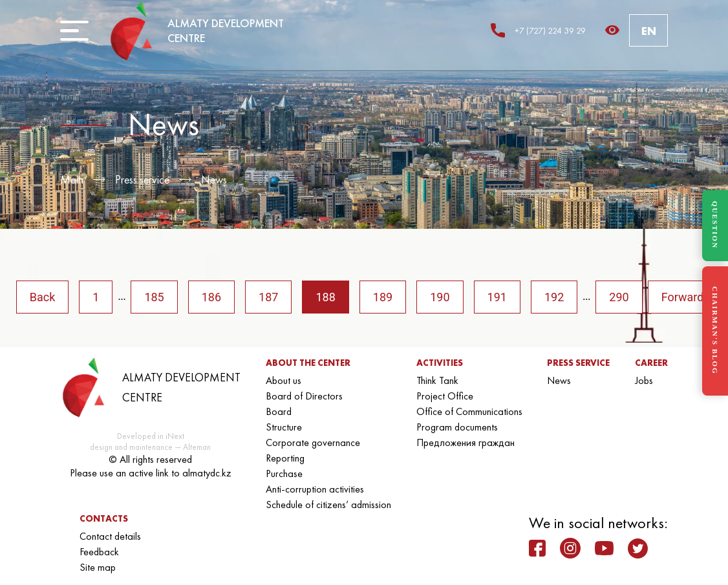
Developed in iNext (151, 436)
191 (497, 297)
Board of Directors (304, 396)
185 (154, 297)
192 (554, 297)
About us (284, 380)
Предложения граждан (466, 442)
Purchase (284, 473)
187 (268, 297)
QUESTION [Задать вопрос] (715, 225)
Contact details (110, 536)
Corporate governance (313, 442)
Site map (98, 567)
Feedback (99, 552)
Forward (683, 297)
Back (43, 297)
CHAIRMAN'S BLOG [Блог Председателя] (715, 331)
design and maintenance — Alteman (150, 447)
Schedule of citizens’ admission (328, 505)
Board (279, 411)
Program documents (457, 427)
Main (72, 179)
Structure (284, 427)
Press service (142, 179)
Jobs (644, 380)
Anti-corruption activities (315, 489)
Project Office (445, 396)
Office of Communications (469, 411)
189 (383, 297)
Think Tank (437, 380)
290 (619, 297)
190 (440, 297)
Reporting (285, 458)
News (214, 179)
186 (211, 297)
